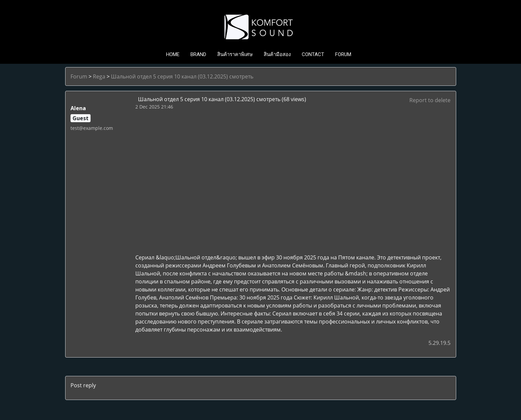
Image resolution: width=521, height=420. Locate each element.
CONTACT (313, 54)
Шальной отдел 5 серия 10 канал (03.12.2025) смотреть (182, 76)
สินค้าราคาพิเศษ (235, 54)
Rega (99, 76)
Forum (79, 76)
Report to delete (430, 100)
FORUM (343, 54)
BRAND (198, 54)
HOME (173, 54)
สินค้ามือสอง (277, 54)
